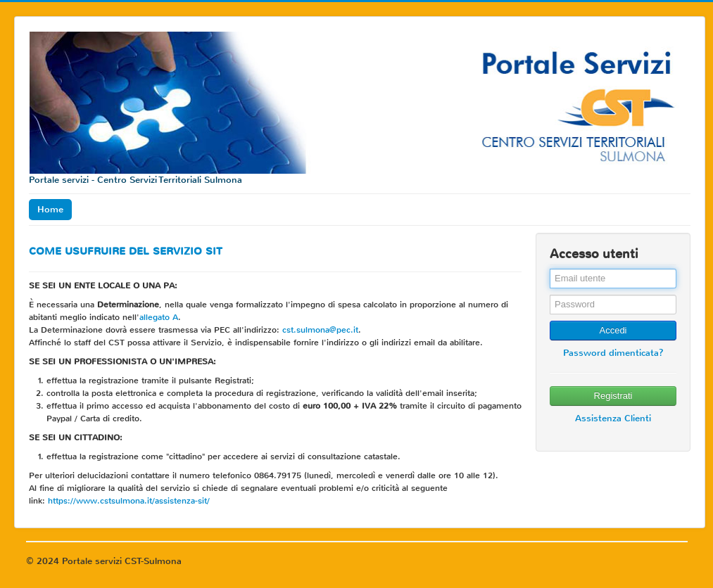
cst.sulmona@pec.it (320, 330)
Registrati (613, 396)
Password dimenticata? (613, 353)
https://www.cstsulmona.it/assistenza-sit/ (129, 501)
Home (50, 209)
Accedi (613, 330)
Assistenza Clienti (613, 418)
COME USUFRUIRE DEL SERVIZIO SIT (126, 251)
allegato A (159, 317)
